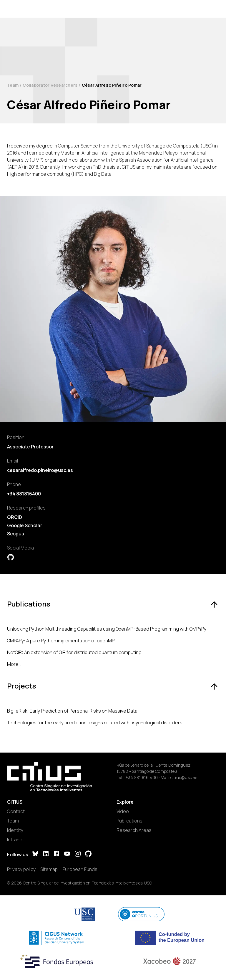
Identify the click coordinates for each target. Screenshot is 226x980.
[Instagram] (78, 854)
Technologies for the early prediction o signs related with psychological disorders (95, 723)
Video (123, 811)
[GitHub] (88, 854)
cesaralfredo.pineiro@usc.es (40, 470)
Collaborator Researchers (50, 85)
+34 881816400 (24, 494)
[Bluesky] (35, 854)
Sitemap (49, 869)
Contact (16, 811)
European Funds (80, 869)
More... (14, 664)
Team (13, 85)
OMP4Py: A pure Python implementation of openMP (61, 641)
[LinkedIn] (46, 854)
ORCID (15, 517)
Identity (15, 830)
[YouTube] (67, 854)
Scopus (16, 534)
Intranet (16, 840)
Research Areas (134, 830)
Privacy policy (21, 869)
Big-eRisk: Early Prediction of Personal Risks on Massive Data (72, 711)
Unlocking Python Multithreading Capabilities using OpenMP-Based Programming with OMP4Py (107, 629)
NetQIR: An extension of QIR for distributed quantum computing (74, 652)
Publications (129, 821)
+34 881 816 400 (142, 777)
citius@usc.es (184, 777)
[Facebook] (56, 854)
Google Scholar (25, 525)
